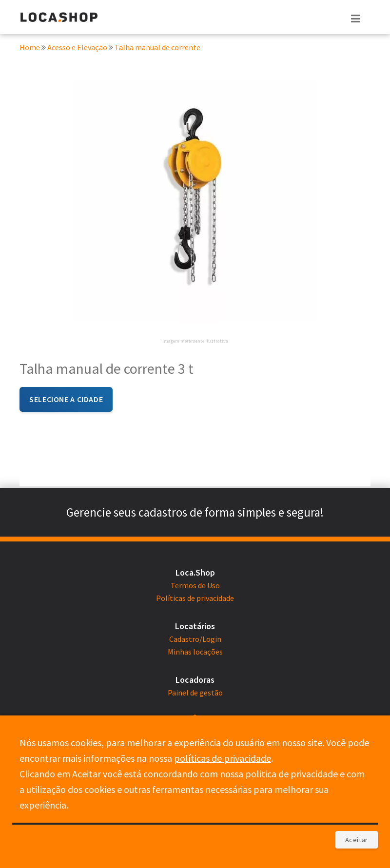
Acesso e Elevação (78, 48)
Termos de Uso (195, 585)
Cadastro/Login (195, 639)
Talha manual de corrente (157, 48)
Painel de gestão (195, 693)
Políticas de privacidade (195, 598)
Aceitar (357, 840)
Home (30, 48)
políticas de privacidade (223, 758)
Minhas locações (195, 652)
